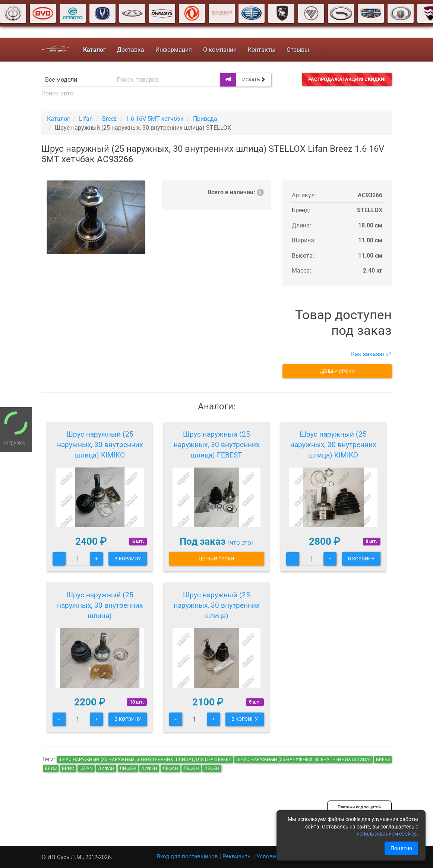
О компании (219, 50)
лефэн (191, 768)
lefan (86, 768)
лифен (149, 768)
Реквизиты (237, 856)
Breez (109, 119)
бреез (383, 759)
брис (68, 768)
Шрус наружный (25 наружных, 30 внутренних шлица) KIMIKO (100, 445)
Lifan (86, 119)
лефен (212, 768)
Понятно (401, 848)
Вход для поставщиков (187, 856)
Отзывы (297, 50)
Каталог (58, 119)
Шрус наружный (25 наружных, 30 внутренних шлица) (100, 605)
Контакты (261, 50)
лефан (170, 768)
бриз (51, 768)
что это (241, 542)
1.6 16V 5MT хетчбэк (155, 119)
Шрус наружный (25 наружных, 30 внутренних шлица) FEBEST (216, 445)
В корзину (128, 559)
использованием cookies (387, 834)
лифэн (128, 768)
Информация (173, 50)
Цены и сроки (337, 371)
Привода (205, 119)
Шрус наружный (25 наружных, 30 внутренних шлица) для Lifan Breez (145, 759)
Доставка (130, 50)
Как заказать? (371, 354)
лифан (106, 768)
